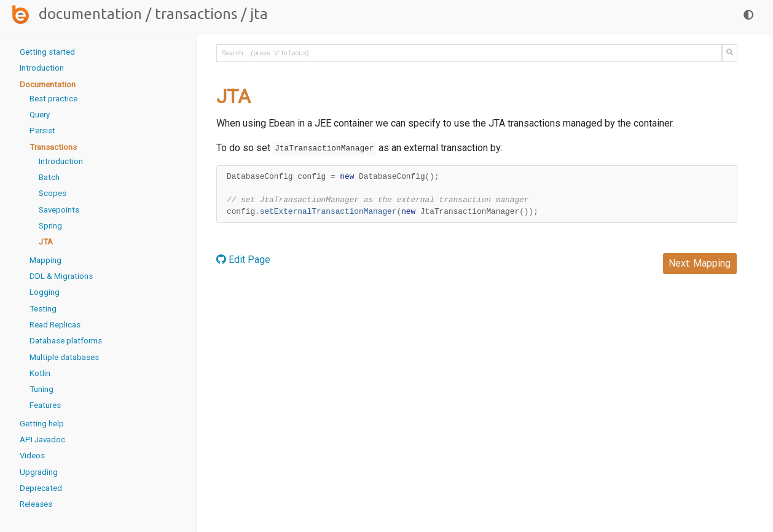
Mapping (45, 260)
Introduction (42, 68)
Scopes (53, 193)
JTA (46, 242)
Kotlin (40, 373)
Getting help (42, 424)
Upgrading (39, 472)
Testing (43, 309)
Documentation (90, 14)
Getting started (47, 52)
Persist (42, 131)
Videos (32, 456)
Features (45, 405)
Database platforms (66, 341)
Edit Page (243, 260)
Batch (49, 177)
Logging (45, 292)
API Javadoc (42, 440)
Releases (36, 504)
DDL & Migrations (61, 276)
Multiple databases (64, 357)
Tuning (41, 389)
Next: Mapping (700, 263)
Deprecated (41, 488)
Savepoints (59, 210)
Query (40, 115)
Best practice (53, 99)
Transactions (196, 14)
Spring (50, 226)
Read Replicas (55, 325)
